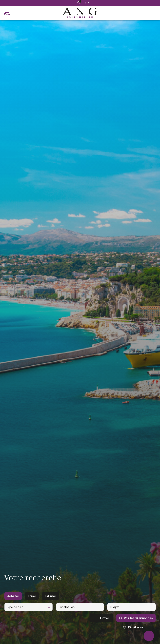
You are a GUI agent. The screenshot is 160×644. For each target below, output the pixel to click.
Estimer (50, 605)
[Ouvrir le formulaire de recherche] (101, 627)
